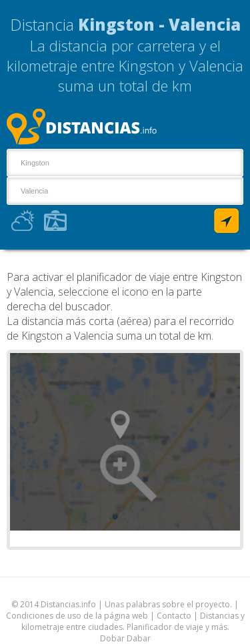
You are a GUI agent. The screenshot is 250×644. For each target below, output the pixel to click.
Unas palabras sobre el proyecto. (168, 604)
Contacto (174, 616)
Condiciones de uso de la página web (77, 616)
